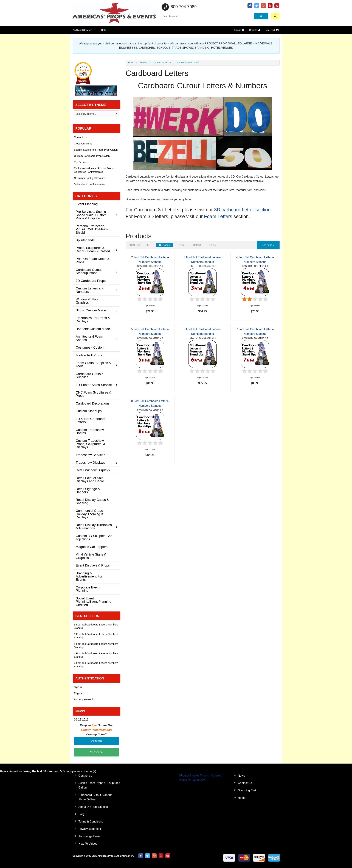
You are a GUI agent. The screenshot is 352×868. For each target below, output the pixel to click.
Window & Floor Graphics (87, 301)
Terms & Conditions (91, 822)
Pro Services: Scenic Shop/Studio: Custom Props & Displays (91, 215)
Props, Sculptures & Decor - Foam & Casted (93, 249)
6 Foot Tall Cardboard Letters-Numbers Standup (96, 636)
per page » (268, 245)
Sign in (239, 30)
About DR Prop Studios (93, 807)
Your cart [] (272, 30)
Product (165, 245)
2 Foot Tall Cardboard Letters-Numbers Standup (96, 665)
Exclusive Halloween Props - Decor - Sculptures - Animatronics (95, 170)
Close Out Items (83, 144)
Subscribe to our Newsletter (90, 184)
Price (182, 245)
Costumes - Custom (90, 347)
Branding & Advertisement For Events (89, 576)
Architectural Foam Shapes (89, 338)
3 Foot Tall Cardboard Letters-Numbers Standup (96, 626)
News (241, 776)
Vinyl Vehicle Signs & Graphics (91, 556)
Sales (212, 245)
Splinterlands (85, 240)
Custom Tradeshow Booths (90, 431)
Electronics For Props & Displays (93, 319)
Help (104, 30)
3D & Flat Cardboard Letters (91, 420)
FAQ (81, 814)
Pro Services (81, 162)
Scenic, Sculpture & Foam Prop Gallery (96, 150)
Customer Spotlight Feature (90, 178)
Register (255, 30)
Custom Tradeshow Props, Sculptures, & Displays (91, 444)
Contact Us (80, 137)
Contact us (85, 776)
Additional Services (82, 30)
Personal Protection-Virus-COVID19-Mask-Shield (92, 229)
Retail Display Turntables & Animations (94, 526)
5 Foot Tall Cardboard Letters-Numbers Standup (96, 646)
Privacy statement (90, 829)
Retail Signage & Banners (88, 490)
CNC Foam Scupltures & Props (94, 394)
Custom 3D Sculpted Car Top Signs (94, 537)
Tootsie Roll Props (89, 355)
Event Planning (87, 204)
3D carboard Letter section (242, 210)
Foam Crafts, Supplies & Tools (93, 364)
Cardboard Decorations (93, 403)
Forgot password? (84, 699)
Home (131, 63)
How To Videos (88, 844)
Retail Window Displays (93, 470)
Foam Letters (218, 217)
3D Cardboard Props (91, 281)
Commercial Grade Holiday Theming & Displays (90, 514)
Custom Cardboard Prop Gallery (92, 156)
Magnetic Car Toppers (92, 547)
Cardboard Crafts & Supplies (90, 375)
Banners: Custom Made (93, 329)
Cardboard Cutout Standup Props (89, 271)
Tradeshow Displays (90, 463)
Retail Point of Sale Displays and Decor (90, 479)
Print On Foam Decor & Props (93, 260)
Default (197, 245)
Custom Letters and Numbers (155, 63)
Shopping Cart (247, 790)
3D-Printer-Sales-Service (94, 385)
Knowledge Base (89, 836)
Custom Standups (89, 411)
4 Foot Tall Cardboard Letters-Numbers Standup (96, 655)
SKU (148, 245)
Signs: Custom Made (91, 310)
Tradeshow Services (91, 455)
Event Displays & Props (93, 565)
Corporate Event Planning (88, 589)
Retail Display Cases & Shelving (92, 501)
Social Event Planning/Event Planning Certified (94, 602)
